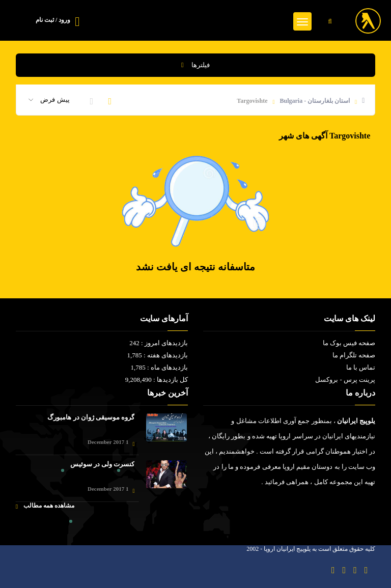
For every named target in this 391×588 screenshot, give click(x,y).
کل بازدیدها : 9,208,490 (157, 380)
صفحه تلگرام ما (354, 355)
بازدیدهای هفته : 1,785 (157, 355)
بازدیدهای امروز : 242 (159, 343)
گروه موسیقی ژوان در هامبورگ (91, 417)
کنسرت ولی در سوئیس (103, 464)
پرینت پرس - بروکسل (345, 380)
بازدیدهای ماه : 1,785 (159, 367)
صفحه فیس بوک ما (349, 343)
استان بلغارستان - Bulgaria (315, 101)
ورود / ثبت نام (53, 20)
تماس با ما (361, 367)
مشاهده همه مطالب (45, 506)
